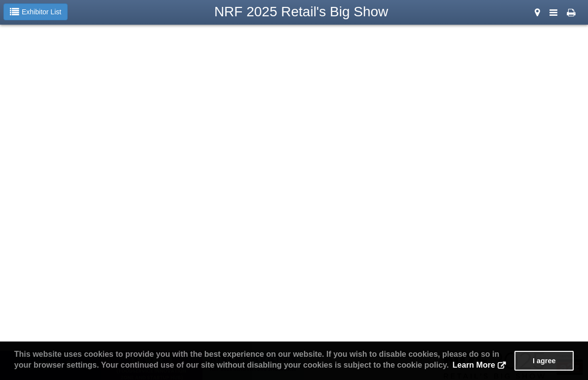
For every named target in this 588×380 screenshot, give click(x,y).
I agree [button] (544, 361)
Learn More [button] (474, 365)
